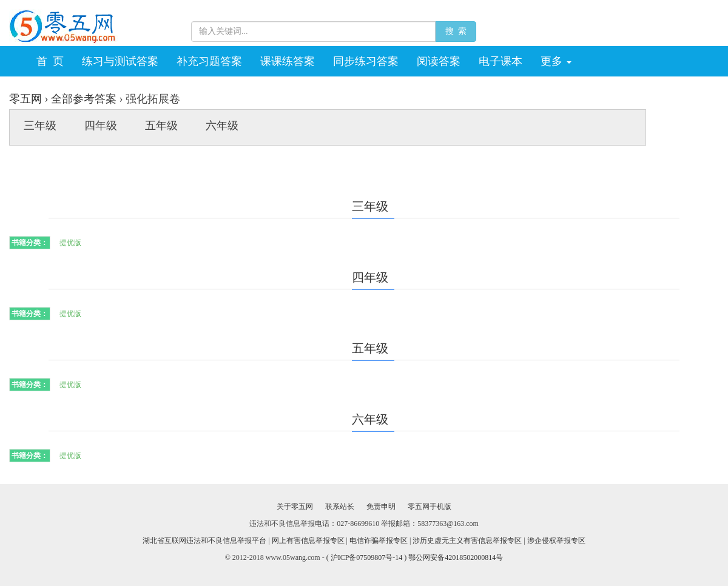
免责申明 (381, 507)
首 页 (50, 61)
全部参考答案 (84, 99)
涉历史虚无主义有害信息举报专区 (467, 541)
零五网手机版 (430, 507)
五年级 (161, 126)
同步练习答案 (366, 61)
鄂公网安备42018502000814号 (456, 557)
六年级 (222, 126)
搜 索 (456, 31)
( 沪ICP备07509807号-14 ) (368, 557)
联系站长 (340, 507)
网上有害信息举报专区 (308, 541)
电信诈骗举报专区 (379, 541)
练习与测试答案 (120, 61)
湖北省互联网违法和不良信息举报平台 (204, 541)
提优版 (70, 243)
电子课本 (500, 61)
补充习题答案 (209, 61)
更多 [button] (556, 61)
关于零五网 (295, 507)
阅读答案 (439, 61)
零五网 (25, 99)
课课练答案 (288, 61)
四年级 (101, 126)
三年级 (40, 126)
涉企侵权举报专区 (556, 541)
